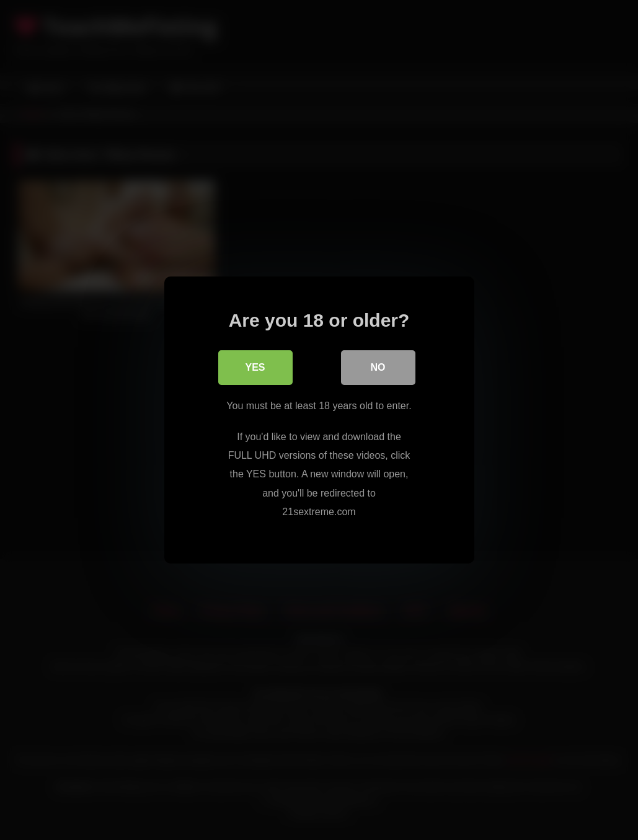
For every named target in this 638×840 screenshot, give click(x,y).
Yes (255, 367)
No (378, 367)
